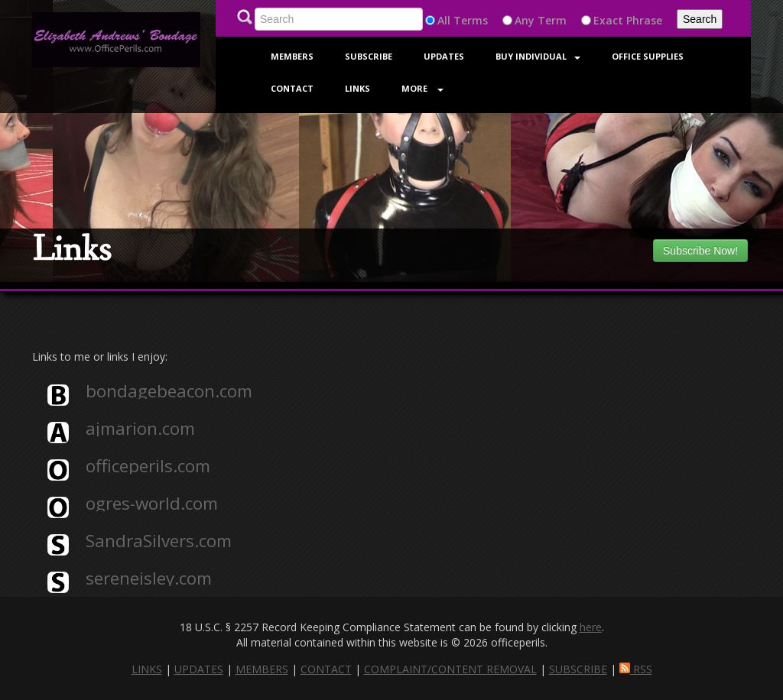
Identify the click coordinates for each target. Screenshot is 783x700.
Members (292, 56)
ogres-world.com (152, 504)
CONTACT (326, 669)
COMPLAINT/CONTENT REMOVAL (450, 669)
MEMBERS (262, 669)
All (444, 20)
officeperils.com (148, 466)
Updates (444, 56)
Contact (292, 88)
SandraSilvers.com (159, 541)
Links (357, 88)
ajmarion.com (140, 429)
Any (525, 20)
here (591, 627)
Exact (608, 20)
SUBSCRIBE (578, 669)
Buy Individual (538, 56)
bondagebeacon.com (169, 391)
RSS (636, 669)
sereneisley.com (149, 578)
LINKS (147, 669)
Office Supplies (648, 56)
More (422, 88)
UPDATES (199, 669)
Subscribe (369, 56)
